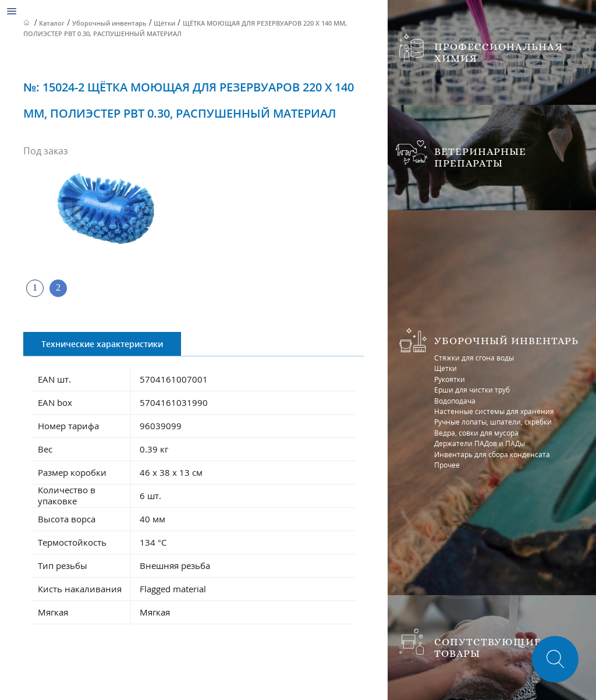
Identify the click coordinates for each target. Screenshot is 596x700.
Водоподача (455, 401)
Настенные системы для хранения (494, 411)
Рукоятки (450, 379)
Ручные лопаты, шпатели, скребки (493, 422)
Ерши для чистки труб (472, 390)
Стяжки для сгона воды (474, 358)
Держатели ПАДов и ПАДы (480, 443)
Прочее (447, 465)
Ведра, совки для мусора (476, 433)
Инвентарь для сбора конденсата (492, 455)
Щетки (446, 368)
